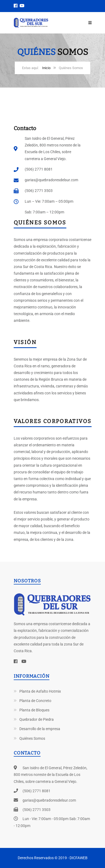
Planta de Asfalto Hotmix (40, 691)
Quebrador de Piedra (37, 719)
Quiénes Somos (32, 738)
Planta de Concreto (35, 701)
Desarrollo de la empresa (40, 729)
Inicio (46, 68)
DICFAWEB (79, 858)
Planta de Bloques (34, 710)
